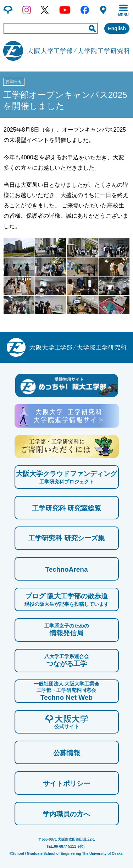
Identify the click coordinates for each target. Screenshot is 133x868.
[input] (51, 28)
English (117, 28)
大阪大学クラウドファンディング (66, 477)
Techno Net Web (67, 691)
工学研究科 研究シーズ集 (66, 538)
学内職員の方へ (66, 814)
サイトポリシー (66, 784)
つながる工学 (67, 660)
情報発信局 (67, 630)
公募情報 (67, 753)
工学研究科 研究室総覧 (66, 508)
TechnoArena (66, 569)
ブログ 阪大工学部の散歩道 (67, 600)
